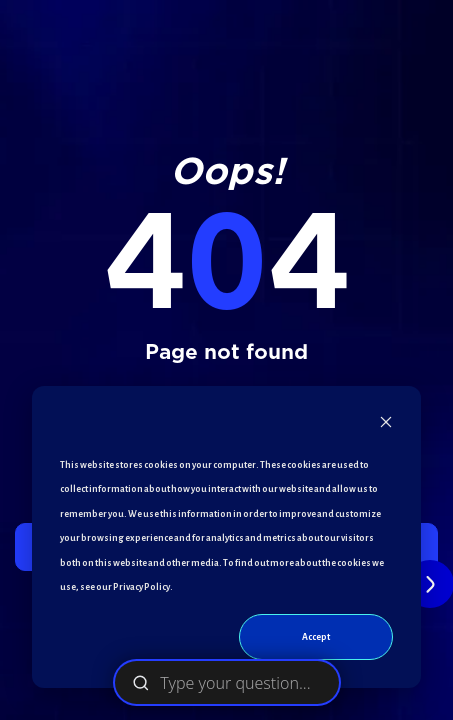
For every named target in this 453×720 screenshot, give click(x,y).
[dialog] (226, 537)
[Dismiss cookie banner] (386, 426)
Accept (316, 637)
